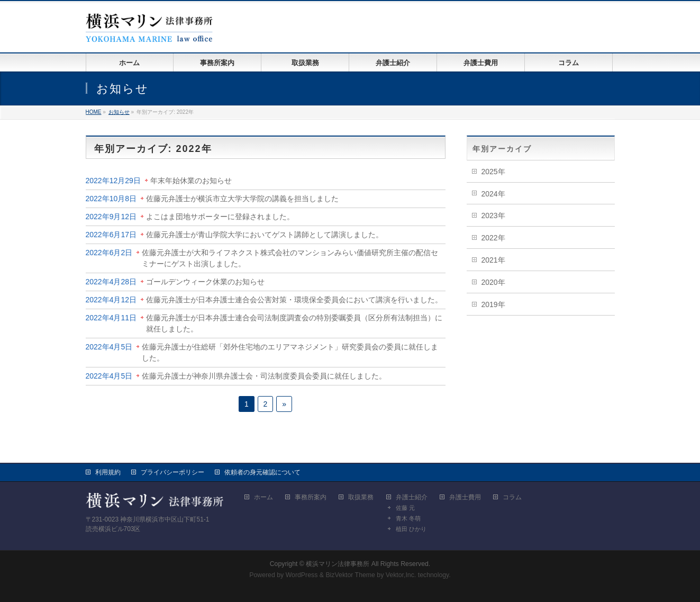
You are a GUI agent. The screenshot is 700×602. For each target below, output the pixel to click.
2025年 (493, 172)
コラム (512, 497)
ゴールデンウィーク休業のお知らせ (205, 282)
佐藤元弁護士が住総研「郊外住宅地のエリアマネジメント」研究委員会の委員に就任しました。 (290, 352)
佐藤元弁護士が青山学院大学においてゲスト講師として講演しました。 (265, 235)
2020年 (493, 282)
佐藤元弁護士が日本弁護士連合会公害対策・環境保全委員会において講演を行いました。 (294, 300)
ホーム (263, 497)
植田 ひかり (411, 529)
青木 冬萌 (408, 518)
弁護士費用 (465, 497)
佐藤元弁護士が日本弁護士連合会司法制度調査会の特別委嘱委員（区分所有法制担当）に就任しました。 (294, 323)
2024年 (493, 194)
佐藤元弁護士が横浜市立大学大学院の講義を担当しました (242, 199)
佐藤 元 (405, 508)
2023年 (493, 215)
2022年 (493, 238)
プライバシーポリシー (172, 472)
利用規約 (108, 472)
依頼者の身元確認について (262, 472)
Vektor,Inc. (401, 575)
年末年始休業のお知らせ (191, 181)
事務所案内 (311, 497)
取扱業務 (361, 497)
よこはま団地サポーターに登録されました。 (220, 217)
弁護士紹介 (412, 497)
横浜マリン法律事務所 (338, 564)
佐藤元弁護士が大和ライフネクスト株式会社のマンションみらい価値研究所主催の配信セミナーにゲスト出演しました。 (290, 258)
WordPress (302, 575)
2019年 (493, 304)
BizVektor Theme (350, 575)
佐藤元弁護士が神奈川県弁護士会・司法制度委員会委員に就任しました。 (264, 376)
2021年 (493, 260)
